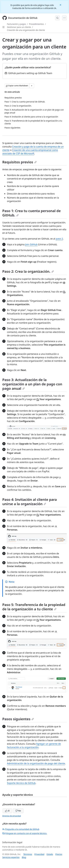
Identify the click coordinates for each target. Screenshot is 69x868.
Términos (28, 854)
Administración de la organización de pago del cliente (36, 763)
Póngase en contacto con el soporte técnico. (25, 833)
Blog (24, 857)
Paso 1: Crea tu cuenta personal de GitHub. (31, 213)
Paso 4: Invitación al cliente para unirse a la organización (30, 502)
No (18, 811)
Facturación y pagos (16, 24)
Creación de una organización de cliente (26, 30)
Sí (7, 811)
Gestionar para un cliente (19, 27)
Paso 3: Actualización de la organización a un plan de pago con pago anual (32, 384)
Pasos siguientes (18, 719)
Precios (59, 854)
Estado (50, 854)
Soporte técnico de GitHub (21, 783)
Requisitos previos (19, 162)
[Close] (61, 5)
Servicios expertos (11, 857)
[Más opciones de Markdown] (32, 86)
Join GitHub (31, 244)
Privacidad (39, 854)
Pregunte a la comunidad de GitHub (21, 829)
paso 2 (59, 239)
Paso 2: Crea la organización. (28, 271)
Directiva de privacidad (12, 816)
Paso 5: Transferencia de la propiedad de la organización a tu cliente (34, 607)
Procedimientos (36, 24)
